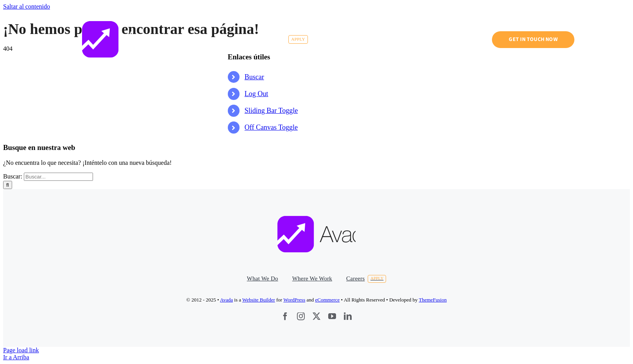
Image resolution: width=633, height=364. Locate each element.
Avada (226, 300)
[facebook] (285, 316)
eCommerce (328, 300)
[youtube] (332, 316)
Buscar (254, 77)
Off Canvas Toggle (271, 127)
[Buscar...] (58, 177)
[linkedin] (348, 316)
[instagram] (301, 316)
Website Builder (259, 300)
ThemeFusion (433, 300)
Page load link (21, 350)
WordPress (294, 300)
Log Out (257, 94)
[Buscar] (8, 185)
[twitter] (316, 316)
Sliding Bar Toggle (271, 111)
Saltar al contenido (27, 6)
